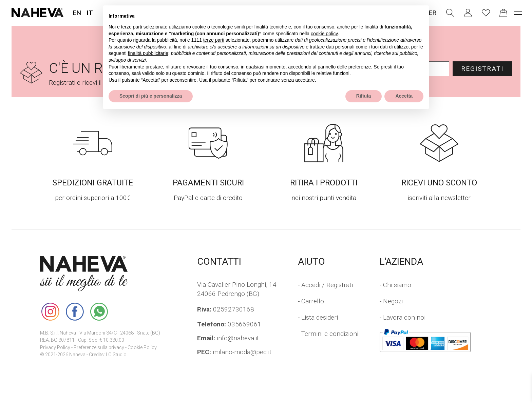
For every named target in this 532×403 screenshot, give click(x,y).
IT (90, 13)
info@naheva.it (228, 338)
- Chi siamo (395, 285)
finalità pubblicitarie (148, 53)
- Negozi (391, 301)
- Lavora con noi (403, 317)
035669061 (229, 324)
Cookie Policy (142, 348)
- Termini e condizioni (328, 334)
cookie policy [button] (324, 34)
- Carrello (311, 301)
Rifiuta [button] (364, 96)
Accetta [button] (404, 96)
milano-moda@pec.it (234, 352)
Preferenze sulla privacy (99, 348)
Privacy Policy (55, 348)
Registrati (482, 69)
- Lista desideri (318, 317)
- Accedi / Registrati (325, 285)
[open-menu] (518, 13)
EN (77, 13)
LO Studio (116, 355)
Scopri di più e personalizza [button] (151, 96)
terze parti (214, 40)
